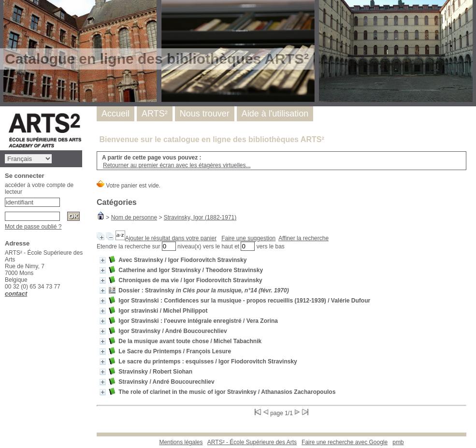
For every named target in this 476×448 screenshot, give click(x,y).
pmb (398, 442)
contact (16, 294)
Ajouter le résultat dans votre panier (171, 238)
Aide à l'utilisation (275, 114)
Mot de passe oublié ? (33, 227)
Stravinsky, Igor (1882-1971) (200, 217)
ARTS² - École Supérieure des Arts (252, 442)
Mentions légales (181, 442)
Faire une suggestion (248, 238)
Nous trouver (205, 114)
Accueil (115, 114)
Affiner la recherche (303, 238)
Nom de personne (134, 217)
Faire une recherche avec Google (345, 442)
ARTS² (155, 114)
